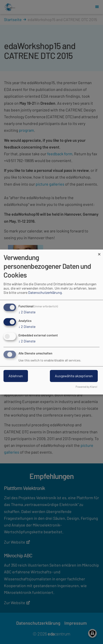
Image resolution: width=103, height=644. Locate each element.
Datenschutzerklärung (45, 292)
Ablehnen (16, 376)
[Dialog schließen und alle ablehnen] (99, 253)
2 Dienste (27, 312)
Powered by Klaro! (87, 387)
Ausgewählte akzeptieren (74, 376)
